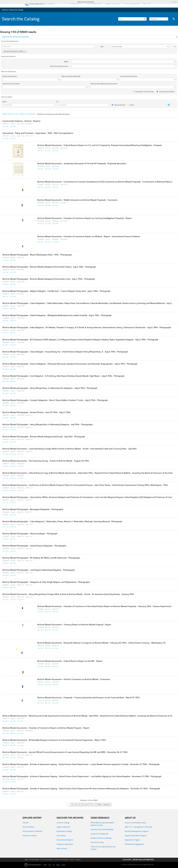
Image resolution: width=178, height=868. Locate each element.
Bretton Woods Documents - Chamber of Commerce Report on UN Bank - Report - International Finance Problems (89, 237)
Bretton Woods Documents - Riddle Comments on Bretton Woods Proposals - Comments (77, 200)
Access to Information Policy (135, 823)
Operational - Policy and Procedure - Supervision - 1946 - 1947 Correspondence (38, 133)
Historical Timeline (30, 836)
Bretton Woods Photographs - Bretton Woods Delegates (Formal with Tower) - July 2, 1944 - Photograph (49, 267)
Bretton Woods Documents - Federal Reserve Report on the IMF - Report (70, 661)
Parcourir (159, 19)
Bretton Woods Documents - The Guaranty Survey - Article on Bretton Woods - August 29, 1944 (46, 461)
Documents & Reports (65, 840)
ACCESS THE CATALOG (113, 4)
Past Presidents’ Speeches (32, 831)
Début (4, 102)
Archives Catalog (63, 823)
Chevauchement (118, 105)
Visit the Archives (97, 842)
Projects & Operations (65, 844)
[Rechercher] (145, 19)
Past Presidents (28, 827)
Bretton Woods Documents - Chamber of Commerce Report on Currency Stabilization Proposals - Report (85, 218)
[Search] (132, 19)
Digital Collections (63, 827)
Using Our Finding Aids (100, 834)
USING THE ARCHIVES (132, 4)
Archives (5, 10)
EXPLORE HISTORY (76, 4)
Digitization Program (133, 840)
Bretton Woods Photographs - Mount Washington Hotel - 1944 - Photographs (37, 255)
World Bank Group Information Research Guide (102, 824)
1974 (99, 805)
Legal (26, 859)
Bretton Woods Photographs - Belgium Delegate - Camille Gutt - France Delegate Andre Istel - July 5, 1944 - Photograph (56, 291)
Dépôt (66, 62)
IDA (50, 865)
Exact (131, 105)
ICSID (63, 865)
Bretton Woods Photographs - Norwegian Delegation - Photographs (33, 510)
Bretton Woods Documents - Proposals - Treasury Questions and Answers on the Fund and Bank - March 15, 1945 (89, 698)
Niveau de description (10, 76)
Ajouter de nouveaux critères (15, 51)
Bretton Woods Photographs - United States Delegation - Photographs (34, 546)
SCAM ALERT (127, 860)
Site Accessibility (47, 859)
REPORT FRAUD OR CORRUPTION (143, 860)
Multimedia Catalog (64, 831)
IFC (54, 865)
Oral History (61, 836)
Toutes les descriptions (166, 92)
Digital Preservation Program (136, 836)
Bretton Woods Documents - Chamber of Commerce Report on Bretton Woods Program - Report (46, 728)
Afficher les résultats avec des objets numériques (53, 114)
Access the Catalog (16, 10)
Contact (78, 859)
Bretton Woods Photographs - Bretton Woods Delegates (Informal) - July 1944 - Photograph (44, 437)
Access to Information (61, 859)
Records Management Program (137, 831)
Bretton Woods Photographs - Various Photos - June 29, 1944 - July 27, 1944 (36, 413)
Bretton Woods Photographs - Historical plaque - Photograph (30, 534)
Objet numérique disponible (71, 76)
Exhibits (26, 823)
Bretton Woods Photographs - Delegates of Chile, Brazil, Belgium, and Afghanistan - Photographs (46, 582)
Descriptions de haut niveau (143, 92)
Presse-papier (174, 19)
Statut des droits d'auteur (11, 84)
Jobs (72, 859)
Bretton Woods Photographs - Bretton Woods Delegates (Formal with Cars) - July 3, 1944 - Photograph (49, 279)
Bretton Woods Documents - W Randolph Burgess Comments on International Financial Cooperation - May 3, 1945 (54, 740)
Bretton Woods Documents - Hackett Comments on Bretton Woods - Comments (74, 680)
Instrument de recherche (129, 76)
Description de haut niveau (59, 66)
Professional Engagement (134, 844)
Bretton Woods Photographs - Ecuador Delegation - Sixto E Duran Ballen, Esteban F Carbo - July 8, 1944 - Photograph (55, 400)
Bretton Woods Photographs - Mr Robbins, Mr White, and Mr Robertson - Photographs (41, 558)
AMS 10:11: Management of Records (138, 827)
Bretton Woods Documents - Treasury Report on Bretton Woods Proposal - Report (74, 625)
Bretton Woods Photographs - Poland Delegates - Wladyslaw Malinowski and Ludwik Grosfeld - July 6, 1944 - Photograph (57, 316)
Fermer (175, 2)
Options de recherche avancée (15, 37)
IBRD (45, 865)
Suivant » (107, 805)
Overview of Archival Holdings (102, 829)
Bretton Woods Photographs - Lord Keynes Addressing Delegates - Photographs (39, 570)
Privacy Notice (35, 859)
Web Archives (62, 848)
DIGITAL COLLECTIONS (94, 4)
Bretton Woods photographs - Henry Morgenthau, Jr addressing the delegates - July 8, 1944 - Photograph (50, 388)
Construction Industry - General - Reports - (22, 121)
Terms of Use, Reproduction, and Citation (103, 848)
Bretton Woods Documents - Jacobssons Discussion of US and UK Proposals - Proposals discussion (82, 164)
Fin (57, 102)
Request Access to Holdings (101, 838)
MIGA (58, 865)
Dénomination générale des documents (104, 84)
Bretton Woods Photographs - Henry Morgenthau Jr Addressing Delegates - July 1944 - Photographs (48, 425)
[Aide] (166, 105)
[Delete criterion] (172, 46)
